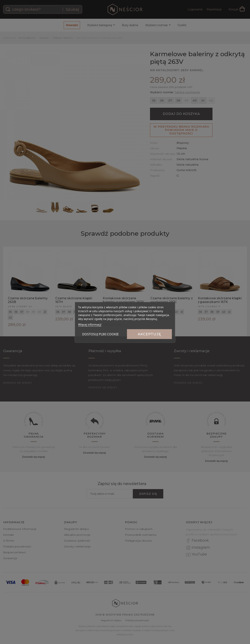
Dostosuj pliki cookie (100, 334)
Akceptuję (149, 334)
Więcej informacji (90, 324)
